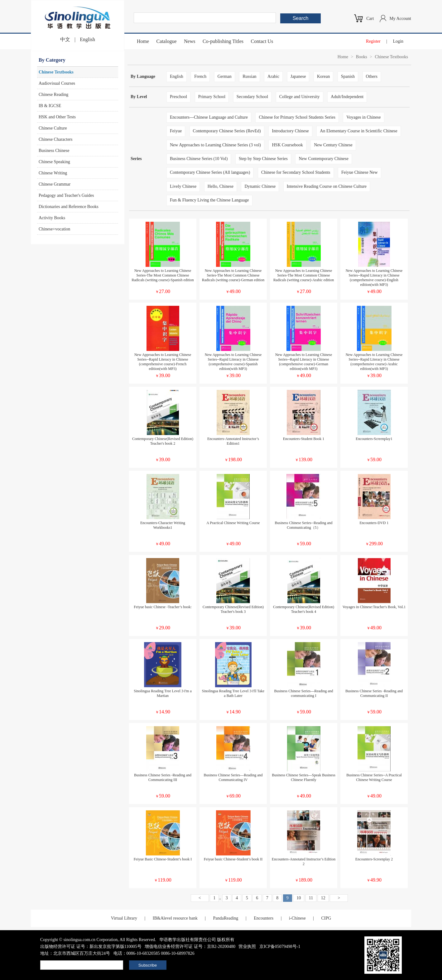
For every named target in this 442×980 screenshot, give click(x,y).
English (87, 39)
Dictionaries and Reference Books (69, 207)
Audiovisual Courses (57, 83)
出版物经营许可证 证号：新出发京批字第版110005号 (91, 947)
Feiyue (176, 131)
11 (311, 898)
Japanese (298, 76)
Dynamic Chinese (260, 186)
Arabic (273, 76)
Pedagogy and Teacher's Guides (66, 195)
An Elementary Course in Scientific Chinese (358, 131)
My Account (400, 19)
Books (362, 57)
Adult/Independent (347, 97)
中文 (65, 39)
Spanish (348, 76)
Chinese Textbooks (56, 72)
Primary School (212, 97)
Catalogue (167, 41)
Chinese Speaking (54, 162)
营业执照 (247, 947)
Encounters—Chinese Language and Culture (209, 117)
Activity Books (52, 218)
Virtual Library (124, 918)
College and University (300, 97)
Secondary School (252, 97)
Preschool (178, 97)
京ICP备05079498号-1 (280, 947)
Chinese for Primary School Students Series (297, 117)
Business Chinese (54, 151)
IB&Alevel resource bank (175, 918)
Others (372, 76)
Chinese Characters (55, 139)
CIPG (326, 918)
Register (373, 41)
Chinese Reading (53, 95)
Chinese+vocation (54, 229)
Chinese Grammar (55, 184)
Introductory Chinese (290, 131)
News (190, 41)
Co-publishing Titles (223, 41)
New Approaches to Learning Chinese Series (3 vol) (215, 145)
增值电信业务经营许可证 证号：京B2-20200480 (190, 947)
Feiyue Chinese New (360, 172)
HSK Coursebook (287, 145)
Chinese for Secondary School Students (296, 172)
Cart (370, 19)
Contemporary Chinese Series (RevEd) (227, 131)
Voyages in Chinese (363, 117)
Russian (249, 76)
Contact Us (262, 41)
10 (299, 898)
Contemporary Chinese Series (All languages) (210, 172)
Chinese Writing (53, 173)
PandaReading (226, 918)
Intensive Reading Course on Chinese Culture (327, 186)
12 (323, 898)
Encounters (264, 918)
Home (143, 41)
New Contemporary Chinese (323, 159)
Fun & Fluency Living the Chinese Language (209, 200)
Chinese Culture (53, 128)
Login (398, 41)
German (225, 76)
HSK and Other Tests (57, 117)
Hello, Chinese (221, 186)
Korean (323, 76)
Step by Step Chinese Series (263, 159)
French (200, 76)
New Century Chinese (333, 145)
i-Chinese (297, 918)
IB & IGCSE (50, 106)
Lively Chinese (183, 186)
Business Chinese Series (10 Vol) (199, 159)
